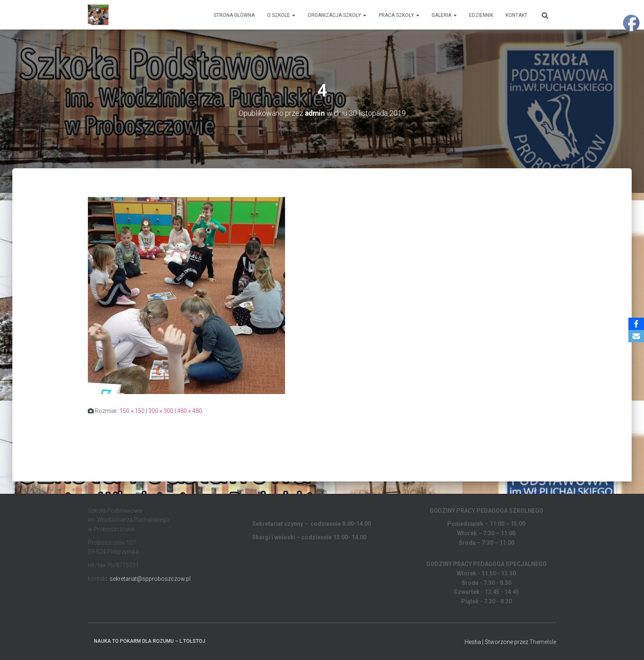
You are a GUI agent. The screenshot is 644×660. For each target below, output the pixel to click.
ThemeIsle (543, 642)
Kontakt (516, 15)
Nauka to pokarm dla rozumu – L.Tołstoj (150, 641)
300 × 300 (161, 411)
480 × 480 (190, 411)
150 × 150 (132, 411)
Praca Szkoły (399, 15)
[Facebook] (636, 324)
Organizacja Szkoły (337, 15)
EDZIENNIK (481, 15)
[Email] (636, 336)
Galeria (444, 15)
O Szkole (281, 15)
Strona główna (234, 15)
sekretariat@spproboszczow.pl (150, 578)
